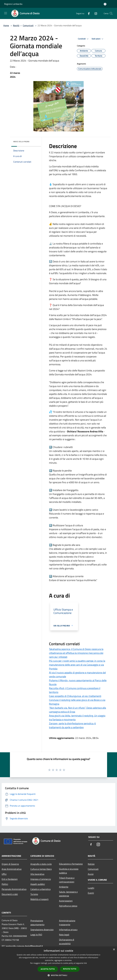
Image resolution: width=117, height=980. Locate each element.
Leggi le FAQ (36, 935)
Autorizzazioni (66, 901)
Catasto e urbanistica (40, 889)
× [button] (114, 950)
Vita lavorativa (37, 874)
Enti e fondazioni (10, 879)
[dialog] (59, 963)
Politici (5, 884)
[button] (59, 975)
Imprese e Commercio (41, 879)
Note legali (64, 935)
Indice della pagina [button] (21, 142)
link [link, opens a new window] (85, 963)
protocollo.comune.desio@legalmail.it (24, 946)
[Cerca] (111, 13)
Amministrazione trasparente (67, 923)
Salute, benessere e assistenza (68, 894)
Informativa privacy (68, 930)
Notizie (91, 864)
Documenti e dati (10, 894)
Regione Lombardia (13, 4)
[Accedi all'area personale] (105, 4)
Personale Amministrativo (14, 889)
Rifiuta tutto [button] (70, 969)
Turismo (34, 894)
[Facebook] (88, 13)
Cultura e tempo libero (41, 869)
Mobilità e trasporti (40, 899)
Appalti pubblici (38, 884)
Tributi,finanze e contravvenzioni (67, 880)
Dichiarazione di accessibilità (67, 942)
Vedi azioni (98, 39)
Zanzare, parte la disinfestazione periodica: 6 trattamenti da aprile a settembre (72, 725)
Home (6, 25)
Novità (16, 25)
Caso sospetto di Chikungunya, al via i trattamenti (75, 696)
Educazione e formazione (71, 864)
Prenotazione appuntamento (37, 923)
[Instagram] (95, 13)
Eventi (91, 893)
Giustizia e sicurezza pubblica (69, 871)
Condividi (84, 39)
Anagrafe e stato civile (41, 864)
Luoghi (91, 888)
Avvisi (91, 874)
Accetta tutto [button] (48, 969)
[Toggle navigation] (6, 13)
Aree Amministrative (12, 869)
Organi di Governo (10, 864)
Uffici (4, 874)
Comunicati (28, 25)
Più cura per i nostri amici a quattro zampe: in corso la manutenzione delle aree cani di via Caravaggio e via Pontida (77, 665)
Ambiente (64, 887)
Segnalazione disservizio (42, 930)
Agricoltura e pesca (68, 906)
